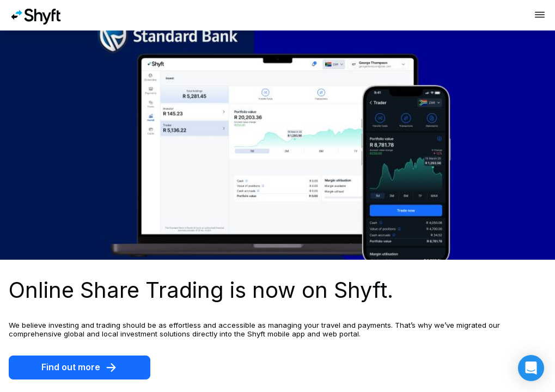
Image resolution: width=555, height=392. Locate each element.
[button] (531, 368)
